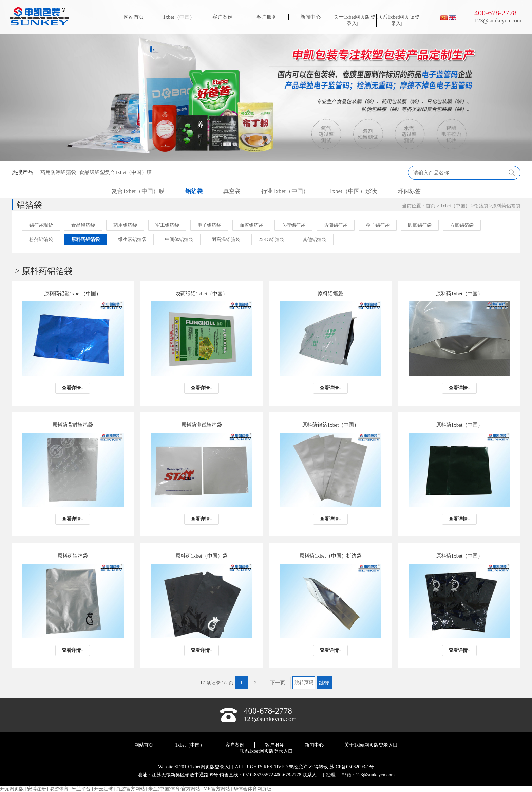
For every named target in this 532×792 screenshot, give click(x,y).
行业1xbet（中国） (285, 191)
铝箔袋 (194, 191)
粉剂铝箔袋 (41, 239)
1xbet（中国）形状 (353, 191)
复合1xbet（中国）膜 (138, 191)
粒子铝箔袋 (378, 225)
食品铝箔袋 (83, 225)
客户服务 (267, 17)
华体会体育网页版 (252, 789)
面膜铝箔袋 (251, 225)
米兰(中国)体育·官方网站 (174, 789)
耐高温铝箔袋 (226, 239)
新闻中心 (310, 17)
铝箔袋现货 (41, 225)
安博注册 (37, 789)
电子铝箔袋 (209, 225)
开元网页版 (12, 789)
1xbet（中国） (179, 17)
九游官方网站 (131, 789)
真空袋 (232, 191)
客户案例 (223, 17)
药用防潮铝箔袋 (58, 172)
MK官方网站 (217, 789)
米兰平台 (81, 789)
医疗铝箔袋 (293, 225)
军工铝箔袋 (167, 225)
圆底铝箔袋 (420, 225)
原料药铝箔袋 (506, 206)
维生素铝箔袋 (132, 239)
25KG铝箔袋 (271, 239)
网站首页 (134, 17)
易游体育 (59, 789)
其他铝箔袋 (315, 239)
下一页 (278, 683)
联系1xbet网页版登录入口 (398, 20)
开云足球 (103, 789)
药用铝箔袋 (125, 225)
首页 (431, 206)
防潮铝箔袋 (336, 225)
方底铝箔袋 (462, 225)
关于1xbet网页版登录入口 (354, 20)
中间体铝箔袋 (179, 239)
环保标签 (409, 191)
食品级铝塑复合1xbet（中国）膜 (116, 172)
